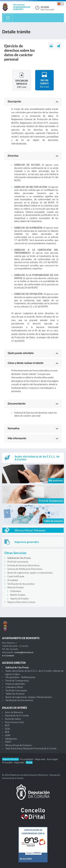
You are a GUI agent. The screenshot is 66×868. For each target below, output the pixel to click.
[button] (60, 4)
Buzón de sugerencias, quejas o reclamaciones (30, 573)
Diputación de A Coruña (17, 715)
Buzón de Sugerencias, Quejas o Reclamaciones (29, 697)
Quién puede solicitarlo (21, 353)
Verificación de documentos (21, 584)
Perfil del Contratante (16, 690)
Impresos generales (15, 684)
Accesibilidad (27, 759)
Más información (17, 438)
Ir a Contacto (8, 655)
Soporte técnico (11, 759)
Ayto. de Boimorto (14, 712)
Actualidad (13, 580)
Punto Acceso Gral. (14, 722)
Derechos (13, 156)
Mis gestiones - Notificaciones (20, 677)
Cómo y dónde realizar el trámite (26, 363)
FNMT (8, 742)
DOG (8, 729)
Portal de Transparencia (17, 681)
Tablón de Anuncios (15, 694)
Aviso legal (52, 759)
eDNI (8, 735)
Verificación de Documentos (19, 700)
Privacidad (7, 762)
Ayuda (29, 762)
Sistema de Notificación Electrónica (25, 569)
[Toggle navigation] (8, 18)
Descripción (14, 101)
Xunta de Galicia (13, 719)
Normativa (14, 428)
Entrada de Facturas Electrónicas (23, 565)
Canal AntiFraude (16, 576)
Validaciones (11, 739)
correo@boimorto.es (24, 652)
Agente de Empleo (19, 599)
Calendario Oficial (14, 687)
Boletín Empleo (18, 595)
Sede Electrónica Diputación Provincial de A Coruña (31, 748)
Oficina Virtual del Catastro (18, 745)
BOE (7, 732)
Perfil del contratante (18, 562)
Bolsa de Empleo (16, 587)
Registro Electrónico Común (21, 602)
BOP (7, 725)
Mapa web (40, 759)
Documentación (17, 404)
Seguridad (19, 762)
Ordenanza (16, 591)
